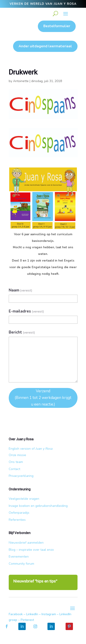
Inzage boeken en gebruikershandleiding (38, 506)
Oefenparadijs (19, 513)
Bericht (22, 332)
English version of (31, 449)
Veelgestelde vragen (24, 499)
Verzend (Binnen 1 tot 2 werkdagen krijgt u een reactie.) (43, 398)
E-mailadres (26, 311)
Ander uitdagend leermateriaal (45, 46)
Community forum (21, 564)
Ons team (16, 462)
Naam (21, 290)
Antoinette (21, 81)
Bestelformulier (57, 26)
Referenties (17, 520)
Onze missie (17, 455)
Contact (14, 469)
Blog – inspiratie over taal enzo (31, 550)
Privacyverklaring (21, 476)
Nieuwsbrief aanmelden (26, 543)
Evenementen (19, 557)
